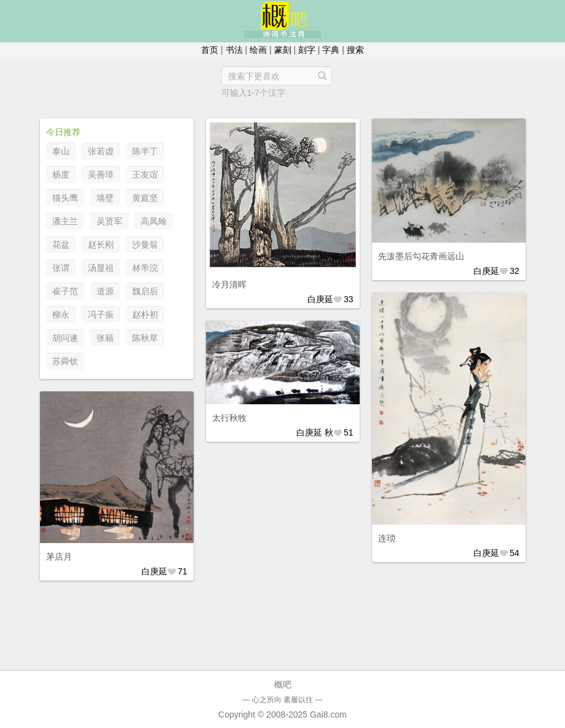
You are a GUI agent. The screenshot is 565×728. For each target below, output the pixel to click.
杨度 (61, 174)
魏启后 (145, 291)
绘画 (258, 50)
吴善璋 (101, 174)
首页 (210, 50)
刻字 (307, 50)
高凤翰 (154, 221)
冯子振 (101, 315)
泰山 (61, 151)
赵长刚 (101, 245)
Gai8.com (328, 714)
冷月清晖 (229, 284)
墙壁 (105, 198)
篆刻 (283, 50)
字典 (331, 50)
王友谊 (145, 174)
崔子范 (65, 291)
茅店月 (59, 557)
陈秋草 (145, 338)
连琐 (387, 538)
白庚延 (320, 299)
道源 (105, 291)
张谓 (61, 268)
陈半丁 (145, 151)
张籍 (105, 338)
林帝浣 (145, 268)
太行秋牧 (229, 418)
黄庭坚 (145, 198)
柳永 (61, 315)
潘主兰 (65, 221)
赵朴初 (145, 315)
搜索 (355, 50)
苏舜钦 (65, 361)
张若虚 (101, 151)
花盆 (61, 245)
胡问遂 (65, 338)
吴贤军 (109, 221)
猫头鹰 (65, 198)
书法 (234, 50)
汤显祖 (101, 268)
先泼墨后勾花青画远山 (421, 256)
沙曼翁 (145, 245)
